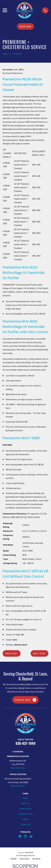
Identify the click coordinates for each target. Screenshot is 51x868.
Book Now (26, 26)
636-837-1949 (26, 743)
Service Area (26, 700)
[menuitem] (14, 859)
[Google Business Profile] (31, 836)
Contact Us (26, 824)
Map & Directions (18, 768)
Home (26, 798)
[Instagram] (26, 836)
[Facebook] (20, 836)
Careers (26, 819)
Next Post (40, 653)
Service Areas (25, 809)
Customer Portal (26, 814)
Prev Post (12, 653)
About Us (25, 803)
